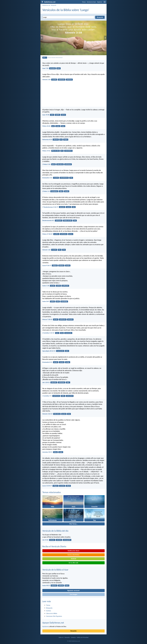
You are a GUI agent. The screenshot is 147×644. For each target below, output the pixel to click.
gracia (53, 164)
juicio (58, 302)
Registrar (100, 2)
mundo (67, 191)
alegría (66, 140)
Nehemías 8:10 (47, 140)
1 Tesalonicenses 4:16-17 (50, 207)
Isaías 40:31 (46, 585)
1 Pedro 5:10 (46, 164)
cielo (74, 207)
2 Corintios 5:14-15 (48, 333)
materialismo (68, 151)
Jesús (59, 68)
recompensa (54, 191)
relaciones (69, 80)
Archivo (49, 611)
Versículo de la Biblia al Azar (55, 570)
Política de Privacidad (83, 637)
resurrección (68, 333)
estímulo (61, 585)
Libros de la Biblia (52, 613)
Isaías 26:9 (46, 301)
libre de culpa (55, 151)
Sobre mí (61, 637)
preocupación (67, 540)
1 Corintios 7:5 (47, 396)
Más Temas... (74, 524)
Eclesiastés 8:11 (47, 362)
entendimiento (64, 178)
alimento (56, 140)
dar (61, 140)
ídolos (55, 452)
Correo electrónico (74, 555)
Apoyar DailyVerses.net (53, 623)
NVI (45, 58)
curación (62, 486)
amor (57, 333)
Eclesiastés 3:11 (47, 178)
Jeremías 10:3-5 (47, 452)
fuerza (67, 585)
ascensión (53, 68)
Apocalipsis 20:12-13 (49, 351)
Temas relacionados (52, 492)
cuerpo (58, 126)
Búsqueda (54, 5)
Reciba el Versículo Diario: (54, 546)
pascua (63, 115)
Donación (74, 631)
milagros (55, 266)
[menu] (105, 3)
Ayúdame (45, 626)
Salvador (52, 540)
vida (71, 178)
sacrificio (56, 234)
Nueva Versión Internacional (55, 58)
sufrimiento (68, 164)
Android (73, 559)
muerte (68, 207)
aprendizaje (64, 302)
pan (53, 126)
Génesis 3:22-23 (47, 414)
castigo (68, 362)
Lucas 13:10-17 (47, 486)
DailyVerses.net (46, 5)
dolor (68, 382)
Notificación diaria (73, 551)
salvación (62, 207)
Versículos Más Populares (54, 616)
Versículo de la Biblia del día (55, 531)
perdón (58, 286)
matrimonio (61, 80)
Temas (84, 2)
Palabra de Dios (68, 221)
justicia (52, 302)
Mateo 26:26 (46, 126)
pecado (52, 286)
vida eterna (60, 164)
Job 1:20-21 (46, 382)
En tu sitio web (73, 563)
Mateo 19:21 (46, 151)
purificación (65, 286)
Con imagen (73, 594)
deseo (61, 191)
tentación (70, 319)
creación (54, 80)
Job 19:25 (45, 540)
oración (68, 266)
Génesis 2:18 (46, 80)
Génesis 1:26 (46, 250)
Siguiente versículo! (73, 590)
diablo (63, 396)
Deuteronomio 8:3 (48, 220)
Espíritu (58, 115)
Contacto (73, 637)
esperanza (54, 585)
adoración (54, 382)
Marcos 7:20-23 (47, 319)
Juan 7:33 (45, 68)
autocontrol (70, 396)
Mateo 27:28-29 (47, 234)
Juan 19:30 (46, 115)
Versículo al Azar (91, 2)
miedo (61, 452)
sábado (68, 486)
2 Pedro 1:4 (46, 191)
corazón (62, 362)
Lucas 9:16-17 (47, 266)
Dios (60, 250)
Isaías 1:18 (46, 286)
